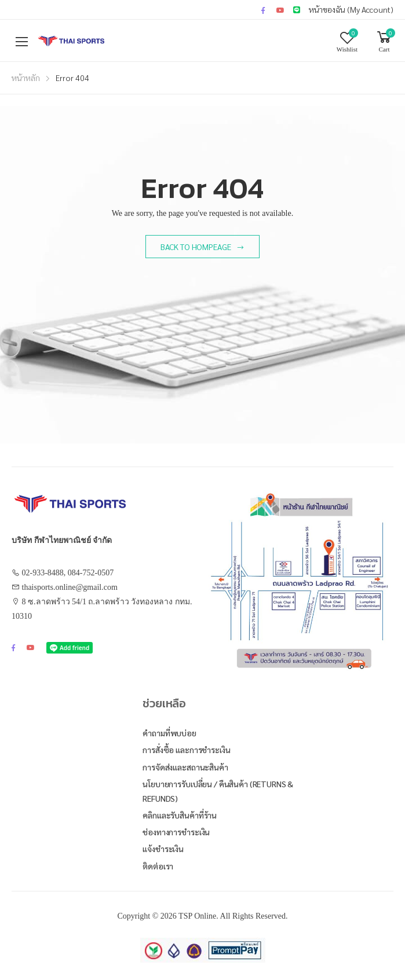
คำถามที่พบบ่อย (169, 733)
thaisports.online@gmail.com (70, 587)
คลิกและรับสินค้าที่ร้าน (180, 815)
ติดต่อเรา (158, 866)
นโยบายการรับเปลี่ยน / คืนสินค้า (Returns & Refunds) (218, 791)
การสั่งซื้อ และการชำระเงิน (186, 750)
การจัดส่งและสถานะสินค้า (185, 767)
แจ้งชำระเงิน (163, 849)
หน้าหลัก (26, 78)
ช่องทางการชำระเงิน (176, 832)
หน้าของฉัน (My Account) (351, 9)
